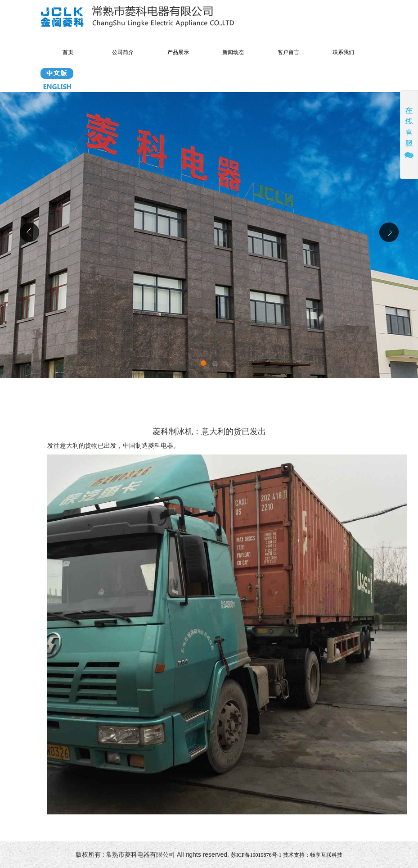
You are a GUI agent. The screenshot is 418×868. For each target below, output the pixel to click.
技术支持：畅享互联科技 (313, 855)
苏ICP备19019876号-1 (256, 855)
